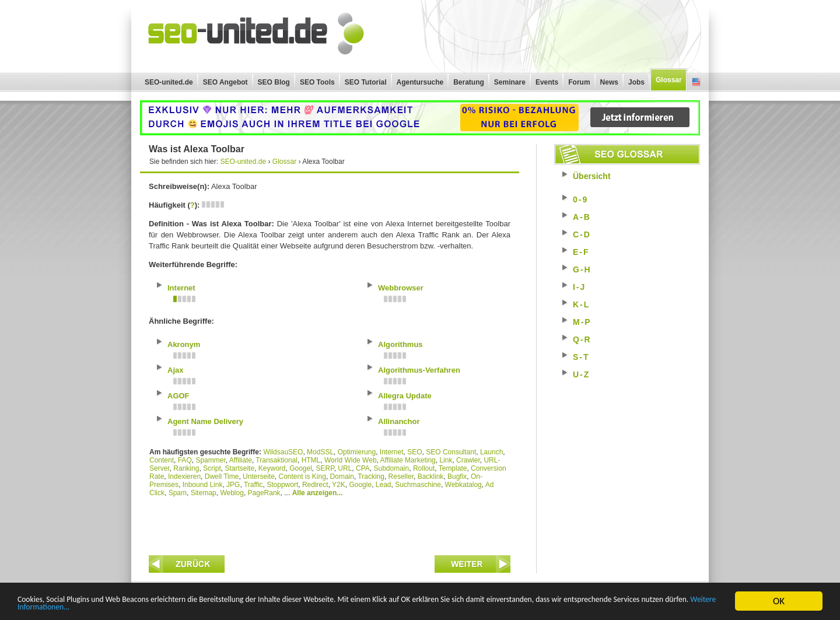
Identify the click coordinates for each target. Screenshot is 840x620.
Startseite (239, 468)
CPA (363, 468)
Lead (384, 485)
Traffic (253, 485)
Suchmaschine (418, 485)
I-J (579, 287)
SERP (325, 468)
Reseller (401, 477)
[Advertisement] (330, 523)
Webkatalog (463, 485)
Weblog (232, 493)
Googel (301, 468)
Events (547, 82)
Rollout (424, 468)
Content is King (302, 477)
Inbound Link (203, 485)
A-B (582, 217)
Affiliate (241, 460)
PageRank (264, 493)
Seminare (510, 82)
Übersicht (592, 176)
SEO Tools (317, 82)
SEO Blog (274, 82)
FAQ (185, 460)
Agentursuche (420, 82)
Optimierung (357, 452)
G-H (582, 269)
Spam (178, 493)
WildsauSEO (283, 452)
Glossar (669, 80)
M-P (582, 322)
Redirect (315, 485)
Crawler (468, 460)
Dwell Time (222, 477)
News (609, 82)
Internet (392, 452)
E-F (581, 252)
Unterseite (259, 477)
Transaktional (276, 460)
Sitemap (204, 493)
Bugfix (457, 477)
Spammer (210, 460)
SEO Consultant (451, 452)
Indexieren (184, 477)
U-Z (581, 374)
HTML (311, 460)
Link (446, 460)
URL (345, 468)
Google (360, 485)
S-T (581, 357)
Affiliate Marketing (408, 460)
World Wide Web (351, 460)
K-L (581, 304)
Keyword (272, 468)
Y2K (339, 485)
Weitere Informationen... (227, 607)
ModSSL (320, 452)
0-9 (580, 199)
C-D (582, 234)
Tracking (371, 477)
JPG (233, 485)
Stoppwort (282, 485)
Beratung (469, 82)
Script (212, 468)
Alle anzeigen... (318, 493)
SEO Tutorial (366, 82)
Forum (579, 82)
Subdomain (392, 468)
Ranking (186, 468)
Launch (491, 452)
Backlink (431, 477)
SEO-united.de (169, 82)
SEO (414, 452)
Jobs (636, 82)
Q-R (582, 339)
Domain (342, 477)
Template (453, 468)
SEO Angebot (225, 82)
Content (162, 460)
